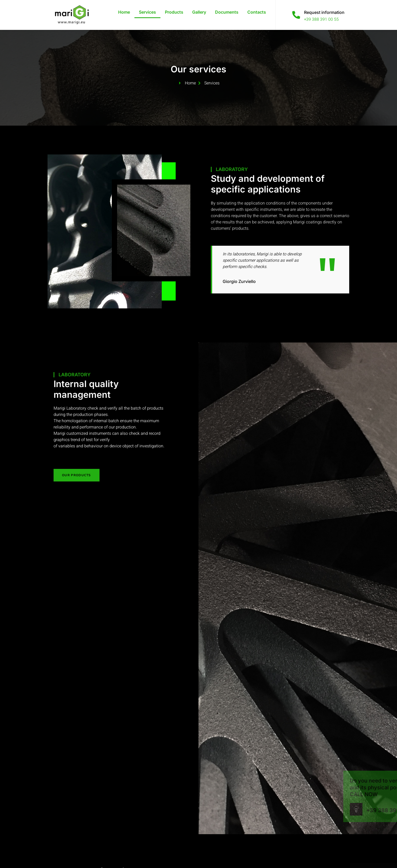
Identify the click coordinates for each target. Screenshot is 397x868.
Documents (227, 12)
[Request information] (296, 15)
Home (124, 12)
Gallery (199, 12)
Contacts (257, 12)
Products (174, 12)
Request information (324, 12)
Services (147, 12)
